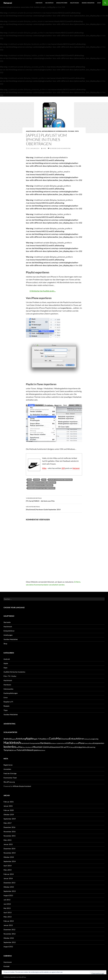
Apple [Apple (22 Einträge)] (29, 738)
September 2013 (10, 891)
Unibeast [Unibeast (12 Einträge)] (29, 750)
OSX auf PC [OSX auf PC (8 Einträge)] (64, 747)
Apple (39, 131)
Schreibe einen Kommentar (60, 148)
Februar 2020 (9, 810)
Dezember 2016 (9, 827)
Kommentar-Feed (10, 778)
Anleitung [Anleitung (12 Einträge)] (21, 739)
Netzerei (8, 3)
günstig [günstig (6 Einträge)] (96, 739)
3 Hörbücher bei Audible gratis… (43, 291)
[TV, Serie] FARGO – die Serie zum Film (54, 499)
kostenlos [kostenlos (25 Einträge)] (10, 747)
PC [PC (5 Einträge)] (70, 747)
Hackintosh (49, 3)
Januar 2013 (8, 925)
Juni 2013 (7, 904)
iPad (29, 480)
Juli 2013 (7, 900)
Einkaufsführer (62, 3)
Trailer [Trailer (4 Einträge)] (15, 750)
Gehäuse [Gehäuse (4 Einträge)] (87, 739)
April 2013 (8, 912)
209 (63, 468)
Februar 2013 (9, 921)
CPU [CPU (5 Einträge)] (47, 739)
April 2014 (8, 866)
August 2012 (8, 947)
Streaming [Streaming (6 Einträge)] (91, 747)
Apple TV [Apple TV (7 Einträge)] (37, 739)
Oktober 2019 (9, 814)
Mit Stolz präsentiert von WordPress (15, 977)
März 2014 (8, 870)
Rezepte (6, 706)
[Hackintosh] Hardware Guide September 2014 (54, 508)
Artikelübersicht (49, 131)
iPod (44, 480)
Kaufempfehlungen (11, 693)
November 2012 (10, 934)
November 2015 (10, 836)
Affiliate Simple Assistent (22, 786)
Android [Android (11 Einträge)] (7, 739)
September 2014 (10, 861)
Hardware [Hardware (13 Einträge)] (45, 743)
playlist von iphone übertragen (60, 480)
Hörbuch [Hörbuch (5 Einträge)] (63, 743)
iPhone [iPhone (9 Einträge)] (81, 743)
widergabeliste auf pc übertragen (40, 485)
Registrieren (8, 765)
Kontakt (7, 966)
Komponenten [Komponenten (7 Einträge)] (99, 743)
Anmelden (7, 769)
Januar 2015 (8, 844)
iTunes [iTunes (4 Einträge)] (86, 743)
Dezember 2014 (9, 849)
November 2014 (10, 853)
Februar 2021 (9, 802)
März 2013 (8, 917)
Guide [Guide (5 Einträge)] (91, 739)
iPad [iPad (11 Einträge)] (71, 743)
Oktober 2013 (9, 887)
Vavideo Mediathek (88, 3)
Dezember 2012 (9, 930)
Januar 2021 (8, 806)
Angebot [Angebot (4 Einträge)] (14, 739)
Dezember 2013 (9, 883)
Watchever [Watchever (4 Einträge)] (42, 750)
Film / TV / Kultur (10, 676)
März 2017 (8, 823)
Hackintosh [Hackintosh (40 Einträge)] (12, 743)
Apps (5, 668)
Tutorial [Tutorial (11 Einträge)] (20, 750)
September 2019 (10, 819)
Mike (44, 148)
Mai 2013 (7, 908)
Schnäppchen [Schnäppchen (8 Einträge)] (80, 747)
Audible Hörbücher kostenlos (14, 672)
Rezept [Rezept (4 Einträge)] (73, 747)
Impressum (8, 962)
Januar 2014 (8, 878)
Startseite (39, 3)
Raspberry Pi (8, 702)
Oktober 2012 (9, 938)
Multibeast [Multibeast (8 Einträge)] (52, 747)
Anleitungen (74, 3)
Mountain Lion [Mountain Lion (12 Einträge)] (40, 747)
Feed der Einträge (10, 773)
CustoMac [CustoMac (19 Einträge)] (55, 738)
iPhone (37, 480)
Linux (6, 697)
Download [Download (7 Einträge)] (65, 739)
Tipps (77, 131)
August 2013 (8, 895)
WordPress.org (9, 782)
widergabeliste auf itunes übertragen (42, 482)
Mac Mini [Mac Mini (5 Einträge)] (25, 747)
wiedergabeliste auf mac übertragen (41, 488)
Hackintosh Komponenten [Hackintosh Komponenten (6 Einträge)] (30, 743)
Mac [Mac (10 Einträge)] (20, 747)
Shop (99, 3)
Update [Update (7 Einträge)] (36, 750)
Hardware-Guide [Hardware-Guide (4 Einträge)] (55, 743)
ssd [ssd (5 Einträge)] (87, 747)
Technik (71, 131)
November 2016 (10, 832)
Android (7, 659)
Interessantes (62, 131)
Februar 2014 (9, 874)
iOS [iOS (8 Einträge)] (67, 743)
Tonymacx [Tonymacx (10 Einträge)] (8, 750)
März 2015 (8, 840)
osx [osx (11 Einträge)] (58, 747)
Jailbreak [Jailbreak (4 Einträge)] (91, 743)
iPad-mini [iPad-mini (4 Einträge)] (75, 743)
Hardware (7, 685)
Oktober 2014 (9, 857)
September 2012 (10, 942)
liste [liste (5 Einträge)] (17, 747)
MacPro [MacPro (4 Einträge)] (30, 747)
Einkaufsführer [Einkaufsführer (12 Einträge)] (77, 739)
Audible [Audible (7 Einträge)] (43, 739)
